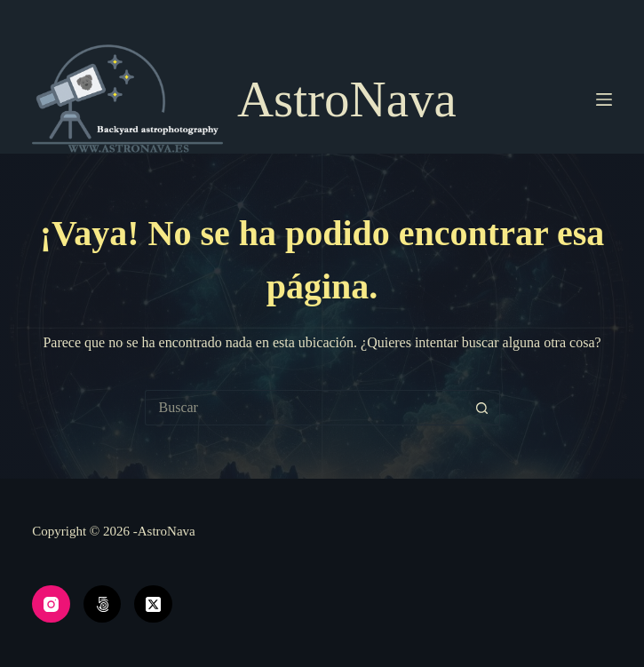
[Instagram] (51, 604)
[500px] (103, 604)
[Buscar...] (305, 408)
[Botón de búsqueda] (482, 408)
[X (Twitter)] (153, 604)
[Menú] (604, 99)
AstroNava (347, 99)
